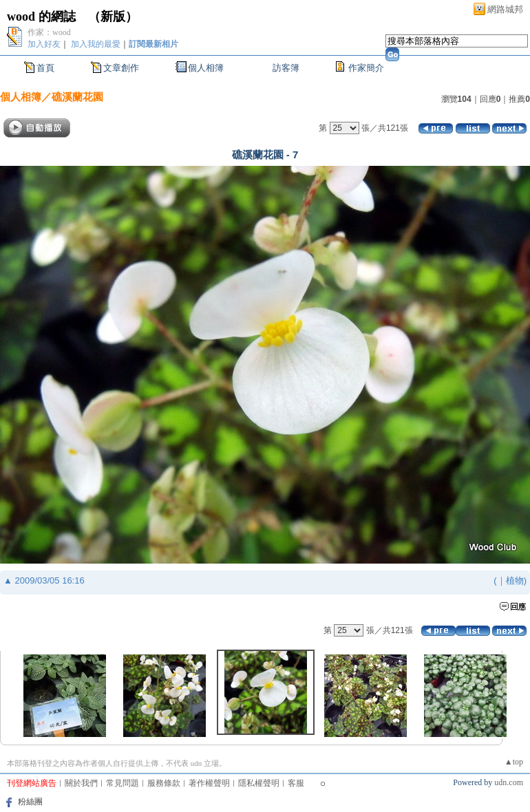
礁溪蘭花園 (77, 97)
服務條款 (164, 783)
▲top (514, 762)
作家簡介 (366, 68)
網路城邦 (505, 9)
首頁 (45, 68)
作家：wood (49, 32)
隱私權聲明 (259, 783)
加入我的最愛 (96, 44)
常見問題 (123, 783)
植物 (515, 580)
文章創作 (121, 68)
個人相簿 (206, 68)
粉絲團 (30, 802)
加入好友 (44, 44)
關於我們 (81, 783)
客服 (296, 783)
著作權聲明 (209, 783)
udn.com (509, 782)
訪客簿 (286, 68)
